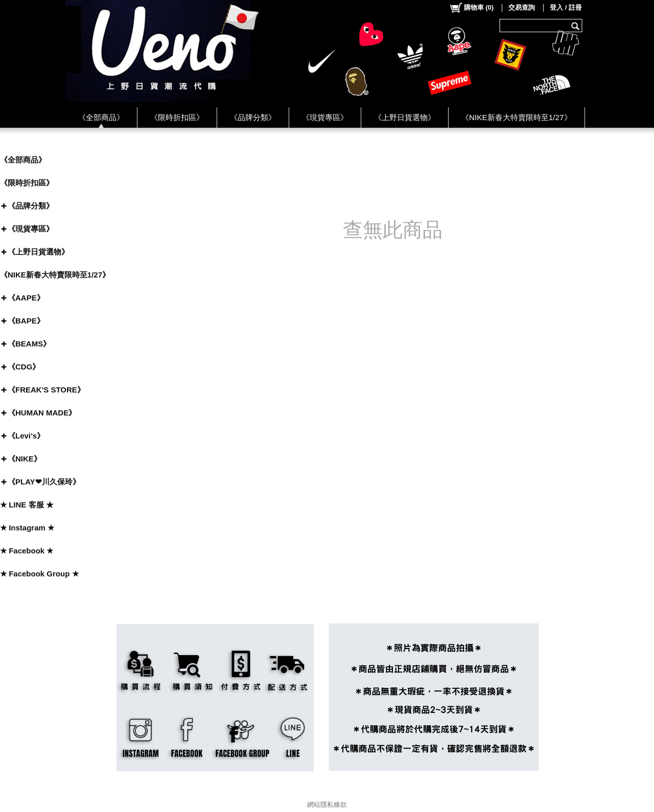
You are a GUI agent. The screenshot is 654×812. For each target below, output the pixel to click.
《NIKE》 (25, 459)
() (471, 8)
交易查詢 (522, 7)
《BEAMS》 (29, 344)
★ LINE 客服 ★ (27, 505)
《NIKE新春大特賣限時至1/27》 (517, 117)
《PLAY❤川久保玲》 (44, 482)
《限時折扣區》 (177, 117)
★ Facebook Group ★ (39, 574)
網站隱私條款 (327, 805)
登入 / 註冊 (566, 7)
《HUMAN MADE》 (42, 413)
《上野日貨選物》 (405, 117)
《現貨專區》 (325, 117)
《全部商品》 (101, 117)
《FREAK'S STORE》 (46, 390)
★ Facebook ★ (27, 551)
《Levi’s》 (26, 436)
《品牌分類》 (253, 117)
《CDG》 (24, 367)
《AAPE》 (26, 298)
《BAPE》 (26, 321)
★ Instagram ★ (27, 528)
